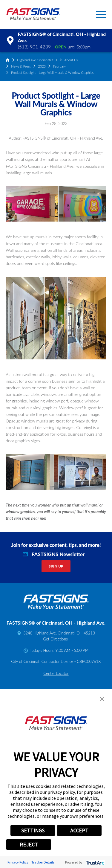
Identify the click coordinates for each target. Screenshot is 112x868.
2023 (42, 66)
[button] (101, 15)
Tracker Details (43, 862)
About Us (71, 60)
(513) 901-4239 (34, 47)
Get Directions (55, 639)
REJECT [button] (29, 845)
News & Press (21, 66)
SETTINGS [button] (33, 830)
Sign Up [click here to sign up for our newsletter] (56, 566)
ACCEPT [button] (79, 830)
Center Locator (56, 673)
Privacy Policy (18, 862)
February (59, 66)
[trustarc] (95, 862)
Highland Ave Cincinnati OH (37, 60)
